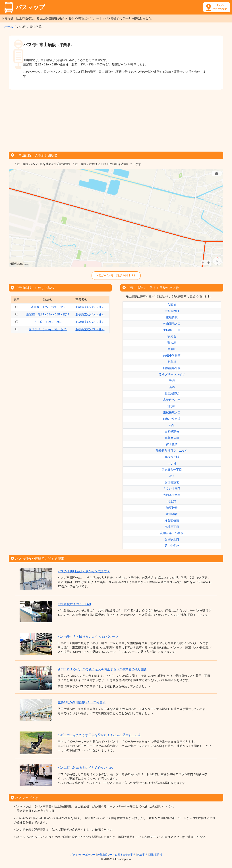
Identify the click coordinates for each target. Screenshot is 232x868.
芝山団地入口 (172, 324)
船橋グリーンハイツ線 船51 (48, 329)
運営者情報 (156, 855)
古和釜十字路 (172, 495)
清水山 (172, 406)
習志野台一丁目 (172, 470)
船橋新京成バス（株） (90, 307)
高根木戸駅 (172, 457)
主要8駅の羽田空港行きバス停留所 (82, 702)
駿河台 (172, 336)
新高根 (172, 362)
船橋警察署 (172, 482)
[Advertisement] (116, 119)
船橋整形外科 (172, 368)
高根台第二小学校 (172, 533)
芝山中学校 (172, 546)
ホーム (9, 27)
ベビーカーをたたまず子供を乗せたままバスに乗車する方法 (99, 735)
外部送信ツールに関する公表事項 (116, 855)
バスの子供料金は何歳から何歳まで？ (84, 571)
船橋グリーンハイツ (172, 374)
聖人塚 (172, 343)
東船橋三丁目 (172, 330)
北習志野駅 (172, 393)
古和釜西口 (172, 311)
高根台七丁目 (172, 400)
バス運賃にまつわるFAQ (74, 604)
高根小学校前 (172, 355)
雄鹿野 (172, 501)
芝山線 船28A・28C (48, 322)
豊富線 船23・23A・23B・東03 (48, 314)
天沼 (172, 381)
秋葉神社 (172, 508)
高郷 (172, 387)
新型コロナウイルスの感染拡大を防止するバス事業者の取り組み (102, 669)
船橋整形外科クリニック (172, 451)
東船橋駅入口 (172, 413)
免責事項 (142, 855)
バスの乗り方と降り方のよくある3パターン (88, 637)
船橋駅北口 (172, 539)
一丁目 (172, 463)
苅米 (172, 425)
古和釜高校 (172, 432)
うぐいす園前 (172, 489)
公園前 (172, 305)
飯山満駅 (172, 514)
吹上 (172, 476)
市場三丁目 (172, 527)
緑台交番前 (172, 520)
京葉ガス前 (172, 438)
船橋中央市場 (172, 419)
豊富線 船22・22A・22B (48, 307)
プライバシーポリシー (83, 855)
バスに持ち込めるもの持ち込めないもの (85, 768)
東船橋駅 (172, 317)
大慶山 (172, 349)
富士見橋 (172, 444)
